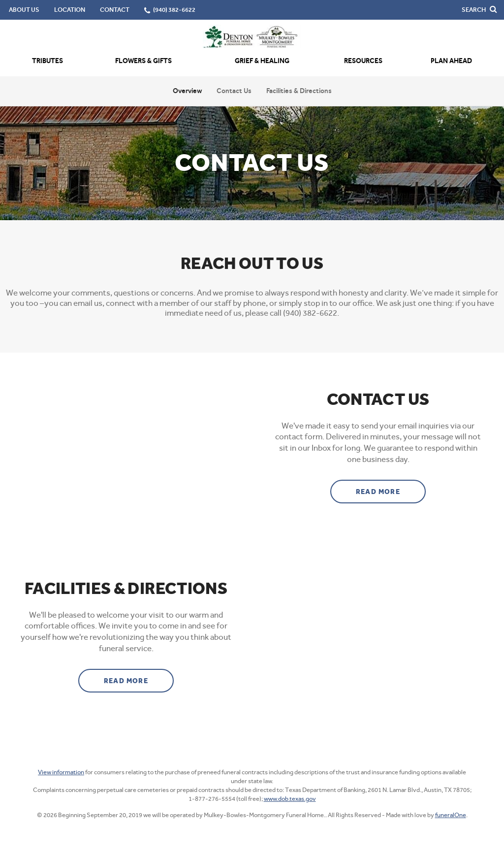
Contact (115, 10)
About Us (24, 10)
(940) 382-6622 (174, 10)
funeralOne (451, 815)
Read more (391, 488)
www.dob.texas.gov (290, 799)
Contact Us (234, 91)
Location (70, 10)
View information (61, 772)
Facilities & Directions (299, 91)
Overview (187, 91)
